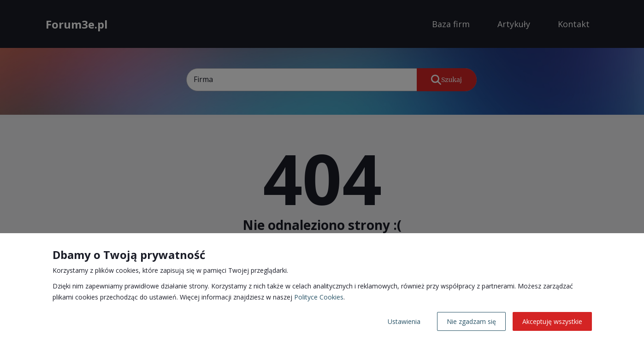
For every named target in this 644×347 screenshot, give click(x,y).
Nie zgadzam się (471, 321)
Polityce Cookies (319, 297)
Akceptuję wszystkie (552, 321)
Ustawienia (404, 321)
